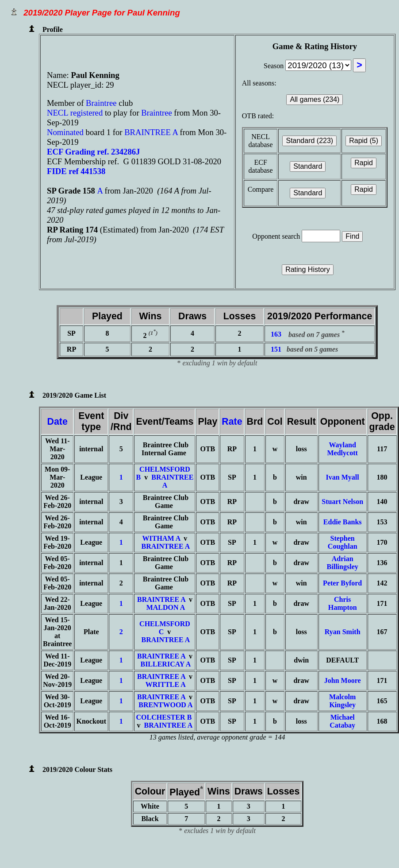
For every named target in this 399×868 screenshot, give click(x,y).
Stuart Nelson (342, 502)
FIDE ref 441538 (76, 171)
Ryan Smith (343, 632)
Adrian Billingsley (343, 563)
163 (276, 335)
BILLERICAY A (165, 664)
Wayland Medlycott (343, 449)
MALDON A (166, 607)
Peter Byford (342, 583)
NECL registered (75, 113)
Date (58, 422)
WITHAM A (161, 538)
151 (276, 349)
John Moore (343, 680)
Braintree (102, 103)
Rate (232, 422)
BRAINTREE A (151, 132)
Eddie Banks (343, 522)
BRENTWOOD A (165, 705)
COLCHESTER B (164, 717)
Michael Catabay (342, 721)
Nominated (65, 132)
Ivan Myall (343, 477)
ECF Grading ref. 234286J (93, 152)
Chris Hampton (343, 603)
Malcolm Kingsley (342, 701)
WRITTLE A (166, 684)
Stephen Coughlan (343, 542)
